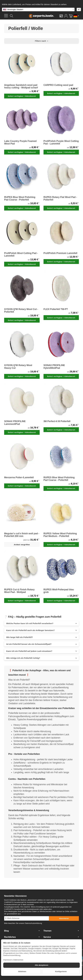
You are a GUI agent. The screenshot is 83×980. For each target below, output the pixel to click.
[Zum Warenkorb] (71, 16)
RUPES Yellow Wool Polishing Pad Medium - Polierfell (60, 535)
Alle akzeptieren (42, 965)
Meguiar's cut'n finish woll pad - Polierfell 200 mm (22, 535)
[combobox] (38, 9)
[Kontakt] (61, 16)
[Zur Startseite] (41, 16)
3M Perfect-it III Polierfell (57, 421)
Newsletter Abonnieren (15, 896)
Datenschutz (18, 960)
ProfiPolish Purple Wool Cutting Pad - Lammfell (61, 142)
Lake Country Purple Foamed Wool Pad (20, 142)
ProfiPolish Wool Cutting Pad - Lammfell (21, 254)
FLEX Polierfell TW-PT (56, 309)
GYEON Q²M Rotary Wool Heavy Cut (18, 367)
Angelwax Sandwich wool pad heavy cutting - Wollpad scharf (21, 86)
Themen (61, 931)
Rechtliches (22, 937)
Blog (22, 931)
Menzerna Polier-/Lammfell (19, 477)
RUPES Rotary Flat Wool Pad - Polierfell (60, 198)
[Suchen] (12, 16)
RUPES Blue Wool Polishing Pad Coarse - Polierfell (20, 198)
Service (61, 937)
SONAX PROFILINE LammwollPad (15, 423)
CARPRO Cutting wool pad (58, 85)
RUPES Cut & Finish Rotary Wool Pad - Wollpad (19, 591)
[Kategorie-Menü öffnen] (6, 16)
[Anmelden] (66, 16)
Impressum (8, 960)
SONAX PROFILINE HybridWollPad (54, 367)
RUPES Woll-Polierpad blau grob (59, 591)
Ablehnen (22, 971)
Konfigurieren (61, 971)
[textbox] (38, 9)
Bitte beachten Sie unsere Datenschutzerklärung (23, 923)
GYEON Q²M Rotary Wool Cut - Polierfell (21, 311)
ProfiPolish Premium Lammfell (60, 253)
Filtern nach (41, 41)
